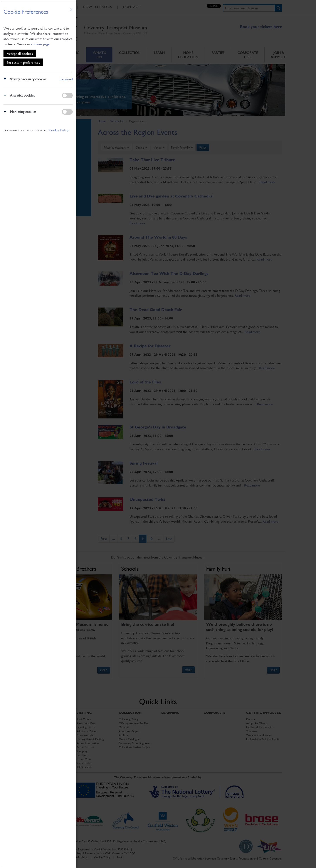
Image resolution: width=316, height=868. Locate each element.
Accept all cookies (20, 53)
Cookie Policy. (59, 130)
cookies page (40, 44)
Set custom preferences (23, 62)
